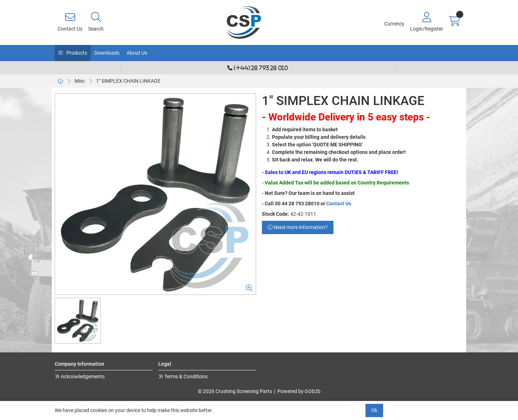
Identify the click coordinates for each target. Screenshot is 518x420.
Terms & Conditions (185, 376)
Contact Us (339, 204)
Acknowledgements (82, 376)
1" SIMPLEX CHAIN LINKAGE (128, 81)
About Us (137, 53)
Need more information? (298, 227)
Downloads (107, 53)
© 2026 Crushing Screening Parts (235, 391)
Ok (374, 410)
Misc (80, 81)
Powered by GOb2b (299, 391)
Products (76, 53)
